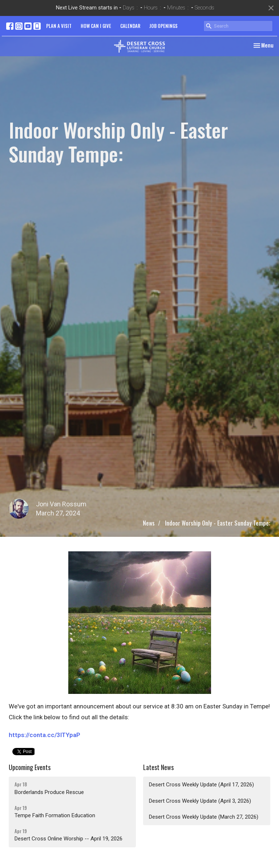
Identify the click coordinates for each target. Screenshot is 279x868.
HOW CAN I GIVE (96, 26)
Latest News (158, 767)
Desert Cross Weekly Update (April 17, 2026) (201, 785)
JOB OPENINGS (163, 26)
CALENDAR (130, 26)
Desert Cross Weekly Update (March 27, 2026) (204, 817)
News (149, 523)
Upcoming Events (30, 767)
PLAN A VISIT (59, 26)
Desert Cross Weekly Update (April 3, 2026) (200, 801)
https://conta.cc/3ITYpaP (45, 735)
